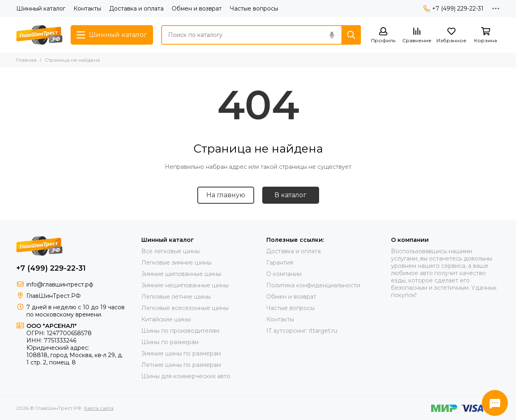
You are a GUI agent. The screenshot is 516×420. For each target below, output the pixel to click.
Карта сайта (99, 408)
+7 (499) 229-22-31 (453, 9)
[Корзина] (486, 36)
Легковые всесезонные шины (185, 308)
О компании (284, 274)
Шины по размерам (170, 342)
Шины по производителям (180, 331)
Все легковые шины (171, 251)
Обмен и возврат (197, 9)
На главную (226, 195)
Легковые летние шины (176, 297)
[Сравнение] (417, 36)
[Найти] (351, 35)
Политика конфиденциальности (313, 285)
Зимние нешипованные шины (185, 285)
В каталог (290, 195)
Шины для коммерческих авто (186, 376)
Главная (26, 60)
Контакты (87, 9)
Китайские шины (166, 319)
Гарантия (280, 263)
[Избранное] (451, 36)
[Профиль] (383, 36)
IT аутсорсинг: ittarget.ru (302, 331)
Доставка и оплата (136, 9)
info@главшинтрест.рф (60, 284)
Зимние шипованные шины (181, 274)
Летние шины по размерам (181, 365)
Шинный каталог (41, 9)
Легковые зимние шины (176, 263)
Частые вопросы (254, 9)
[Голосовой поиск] (332, 35)
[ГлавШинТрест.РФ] (39, 35)
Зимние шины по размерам (181, 353)
